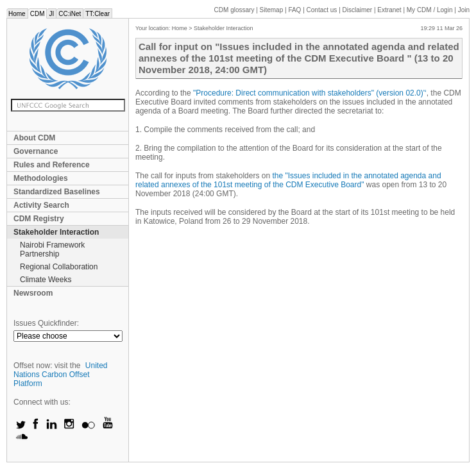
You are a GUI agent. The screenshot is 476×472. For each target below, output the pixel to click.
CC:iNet (70, 14)
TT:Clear (98, 14)
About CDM (34, 138)
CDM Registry (39, 219)
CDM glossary (234, 10)
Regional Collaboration (59, 267)
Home (17, 14)
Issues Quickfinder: (46, 323)
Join (464, 10)
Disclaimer (358, 10)
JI (51, 14)
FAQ (294, 10)
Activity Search (41, 205)
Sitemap (272, 10)
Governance (36, 151)
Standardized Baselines (57, 192)
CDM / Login (430, 10)
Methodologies (41, 178)
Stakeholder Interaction (56, 232)
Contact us (322, 10)
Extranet (389, 10)
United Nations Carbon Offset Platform (61, 375)
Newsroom (33, 293)
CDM (38, 14)
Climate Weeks (46, 280)
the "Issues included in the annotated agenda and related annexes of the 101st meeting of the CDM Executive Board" (288, 180)
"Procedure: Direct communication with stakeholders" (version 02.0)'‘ (310, 93)
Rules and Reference (52, 165)
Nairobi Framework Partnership (52, 249)
